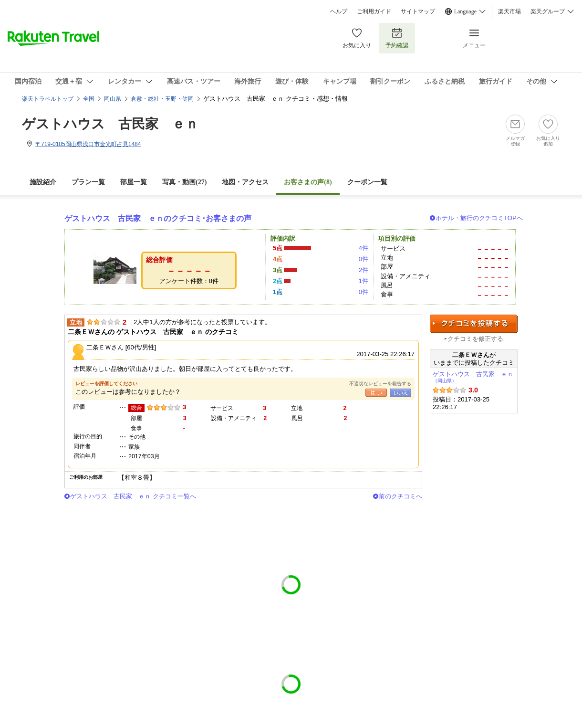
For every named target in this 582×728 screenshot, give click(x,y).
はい (376, 393)
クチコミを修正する (475, 339)
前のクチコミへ (400, 496)
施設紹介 (43, 182)
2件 (364, 270)
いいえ (400, 393)
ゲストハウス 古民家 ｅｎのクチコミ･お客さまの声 (158, 218)
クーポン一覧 (367, 182)
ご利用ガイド (374, 11)
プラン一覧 (88, 182)
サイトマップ (418, 11)
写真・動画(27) (184, 182)
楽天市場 (509, 11)
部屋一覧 (134, 182)
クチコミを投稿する (474, 324)
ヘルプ (339, 11)
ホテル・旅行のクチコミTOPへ (479, 218)
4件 (364, 248)
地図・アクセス (245, 182)
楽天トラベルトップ (48, 99)
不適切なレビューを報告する (380, 384)
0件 (364, 259)
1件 (364, 281)
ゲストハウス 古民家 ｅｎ (110, 124)
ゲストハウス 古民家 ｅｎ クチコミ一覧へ (133, 496)
